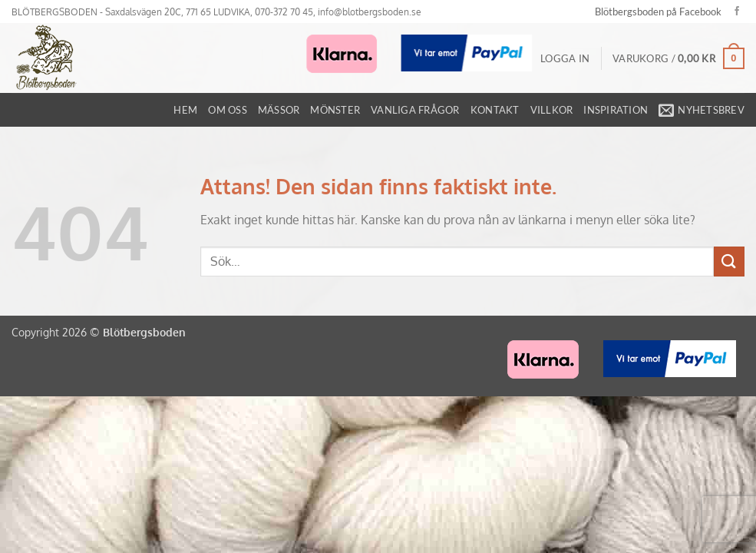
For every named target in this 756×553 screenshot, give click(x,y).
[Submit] (729, 262)
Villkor (552, 110)
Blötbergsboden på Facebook (658, 12)
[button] (565, 58)
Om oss (228, 110)
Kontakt (495, 110)
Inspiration (616, 110)
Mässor (279, 110)
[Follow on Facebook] (737, 12)
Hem (185, 110)
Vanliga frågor (415, 110)
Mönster (335, 110)
